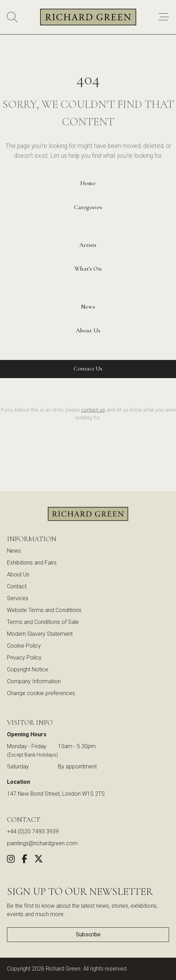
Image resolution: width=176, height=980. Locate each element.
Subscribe (88, 934)
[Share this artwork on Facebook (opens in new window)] (24, 860)
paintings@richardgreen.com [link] (42, 843)
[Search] (12, 17)
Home (88, 183)
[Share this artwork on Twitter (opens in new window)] (39, 860)
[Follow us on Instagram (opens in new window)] (11, 860)
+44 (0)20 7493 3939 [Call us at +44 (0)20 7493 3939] (33, 831)
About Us (88, 330)
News (88, 307)
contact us (93, 410)
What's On (88, 269)
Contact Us (88, 369)
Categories (88, 207)
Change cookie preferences (41, 693)
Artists (88, 245)
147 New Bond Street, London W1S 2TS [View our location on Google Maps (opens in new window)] (56, 794)
